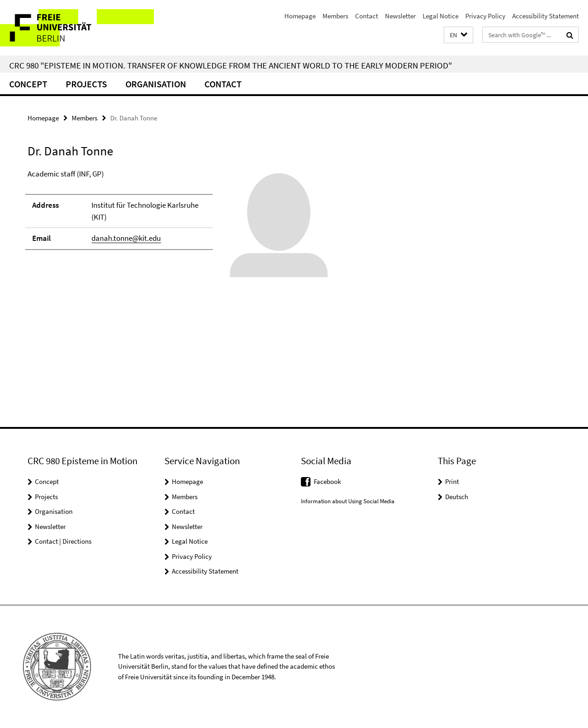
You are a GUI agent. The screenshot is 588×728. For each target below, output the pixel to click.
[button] (458, 35)
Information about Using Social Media (348, 501)
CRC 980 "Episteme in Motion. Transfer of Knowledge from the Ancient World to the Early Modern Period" (231, 65)
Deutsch (457, 497)
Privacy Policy (485, 16)
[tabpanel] (180, 227)
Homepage (300, 16)
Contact (367, 16)
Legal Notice (441, 16)
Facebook (327, 481)
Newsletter (400, 16)
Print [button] (452, 481)
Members (335, 16)
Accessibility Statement (546, 16)
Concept (28, 84)
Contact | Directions (63, 541)
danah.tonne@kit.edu (126, 238)
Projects (86, 84)
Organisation (156, 84)
